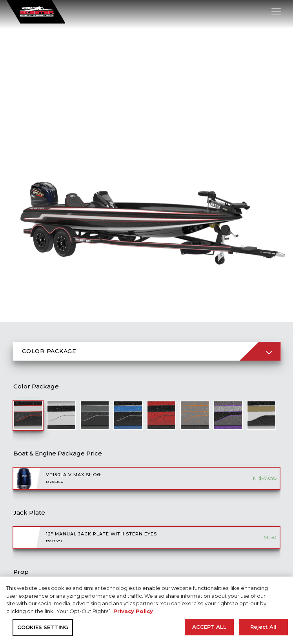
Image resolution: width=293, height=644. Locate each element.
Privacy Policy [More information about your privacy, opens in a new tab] (133, 611)
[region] (146, 610)
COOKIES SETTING (43, 627)
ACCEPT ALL (209, 627)
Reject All (263, 627)
